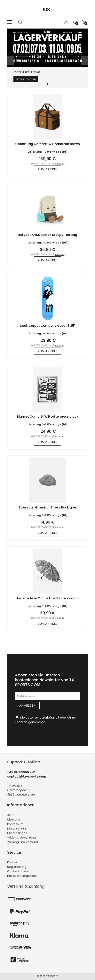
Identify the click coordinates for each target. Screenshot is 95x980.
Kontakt (13, 862)
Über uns (14, 819)
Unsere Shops (17, 833)
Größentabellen (19, 871)
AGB (10, 815)
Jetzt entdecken (26, 79)
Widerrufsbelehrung (21, 837)
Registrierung (17, 867)
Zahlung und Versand (23, 842)
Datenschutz (17, 828)
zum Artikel (47, 169)
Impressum (15, 824)
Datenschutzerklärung (42, 717)
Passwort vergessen (22, 876)
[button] (48, 84)
